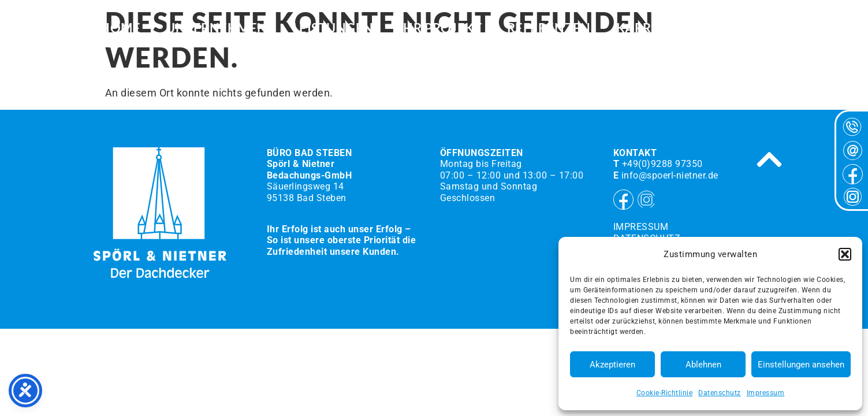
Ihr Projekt (441, 29)
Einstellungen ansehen (801, 365)
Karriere (648, 29)
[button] (845, 254)
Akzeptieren (612, 365)
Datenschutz (720, 393)
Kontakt (737, 29)
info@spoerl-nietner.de (670, 175)
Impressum (766, 393)
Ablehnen (703, 365)
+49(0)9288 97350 (662, 164)
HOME (120, 29)
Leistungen (333, 29)
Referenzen (549, 29)
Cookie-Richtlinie (665, 393)
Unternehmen (217, 29)
